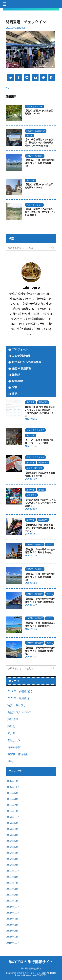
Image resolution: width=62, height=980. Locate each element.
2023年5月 (12, 823)
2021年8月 (12, 877)
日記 (15, 394)
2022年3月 (12, 859)
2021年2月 (12, 895)
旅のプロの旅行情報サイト (31, 962)
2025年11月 (13, 787)
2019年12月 (13, 943)
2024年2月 (12, 805)
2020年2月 (12, 931)
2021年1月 (12, 901)
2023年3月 (12, 835)
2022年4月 (12, 853)
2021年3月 (12, 889)
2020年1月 (12, 937)
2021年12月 (13, 871)
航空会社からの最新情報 (27, 362)
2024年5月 (12, 793)
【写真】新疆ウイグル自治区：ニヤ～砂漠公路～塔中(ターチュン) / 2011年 (40, 212)
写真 (15, 387)
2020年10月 (13, 913)
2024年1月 (12, 811)
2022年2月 (12, 865)
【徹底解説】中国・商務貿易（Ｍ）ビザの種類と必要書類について (40, 528)
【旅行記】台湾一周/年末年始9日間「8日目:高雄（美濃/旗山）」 (40, 163)
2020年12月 (13, 907)
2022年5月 (12, 847)
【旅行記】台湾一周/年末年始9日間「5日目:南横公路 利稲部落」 (40, 651)
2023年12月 (13, 817)
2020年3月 (12, 925)
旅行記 (16, 375)
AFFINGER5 (41, 975)
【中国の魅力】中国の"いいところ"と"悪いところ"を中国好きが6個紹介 (40, 503)
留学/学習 (18, 381)
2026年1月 (12, 781)
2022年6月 (12, 841)
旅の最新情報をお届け (31, 969)
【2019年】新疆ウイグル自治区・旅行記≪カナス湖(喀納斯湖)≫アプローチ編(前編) (39, 143)
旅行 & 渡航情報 (22, 368)
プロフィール (20, 349)
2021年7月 (12, 883)
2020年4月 (12, 919)
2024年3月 (12, 799)
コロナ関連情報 (21, 356)
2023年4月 (12, 829)
